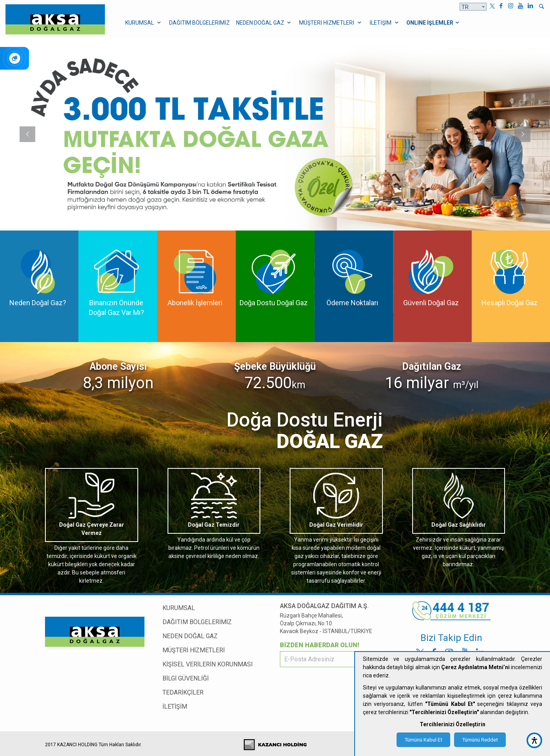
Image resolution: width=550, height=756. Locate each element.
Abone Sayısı (118, 366)
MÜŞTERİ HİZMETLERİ (194, 650)
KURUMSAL (179, 608)
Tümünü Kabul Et (423, 740)
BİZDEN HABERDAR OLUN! (320, 645)
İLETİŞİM (175, 706)
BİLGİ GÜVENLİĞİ (186, 678)
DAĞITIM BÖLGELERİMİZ (197, 622)
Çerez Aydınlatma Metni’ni (475, 667)
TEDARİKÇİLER (183, 692)
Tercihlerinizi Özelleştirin (453, 724)
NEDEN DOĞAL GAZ (190, 636)
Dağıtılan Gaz (432, 366)
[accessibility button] (534, 740)
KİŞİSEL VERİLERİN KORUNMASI (208, 664)
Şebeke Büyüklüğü (275, 366)
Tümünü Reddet (480, 740)
